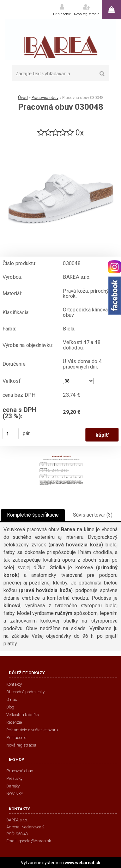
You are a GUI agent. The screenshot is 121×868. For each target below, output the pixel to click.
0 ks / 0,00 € (112, 10)
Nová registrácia (87, 14)
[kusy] (11, 434)
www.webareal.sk (83, 863)
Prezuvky (14, 778)
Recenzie (14, 722)
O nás (12, 699)
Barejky (13, 786)
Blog (10, 707)
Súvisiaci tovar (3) (93, 515)
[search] (102, 74)
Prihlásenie (62, 14)
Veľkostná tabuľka (23, 715)
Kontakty (14, 684)
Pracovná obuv (45, 98)
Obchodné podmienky (25, 692)
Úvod (23, 98)
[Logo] (61, 40)
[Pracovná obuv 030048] (61, 141)
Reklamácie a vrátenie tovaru (32, 730)
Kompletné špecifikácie (33, 515)
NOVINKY (15, 794)
